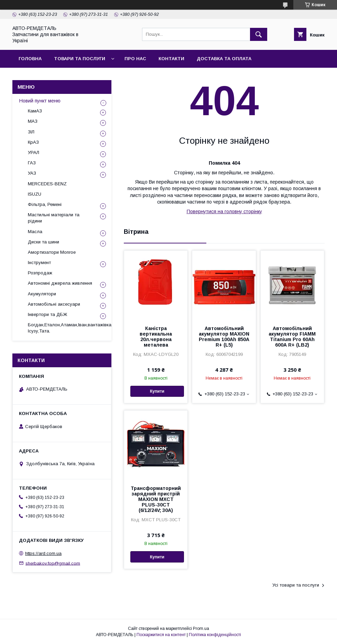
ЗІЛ (31, 132)
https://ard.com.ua (43, 553)
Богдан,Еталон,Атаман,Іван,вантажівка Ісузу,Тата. (70, 328)
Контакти (171, 59)
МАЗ (33, 121)
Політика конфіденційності (215, 635)
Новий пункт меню (40, 101)
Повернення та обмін (48, 77)
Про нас (135, 59)
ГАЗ (32, 163)
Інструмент (39, 263)
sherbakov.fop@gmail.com (53, 563)
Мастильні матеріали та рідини (54, 218)
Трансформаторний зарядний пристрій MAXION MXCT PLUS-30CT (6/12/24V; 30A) (156, 499)
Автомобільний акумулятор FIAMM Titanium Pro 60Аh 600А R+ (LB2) (292, 337)
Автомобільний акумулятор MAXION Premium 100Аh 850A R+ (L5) (224, 337)
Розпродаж (40, 273)
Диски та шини (44, 242)
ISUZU (35, 194)
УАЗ (32, 173)
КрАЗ (33, 142)
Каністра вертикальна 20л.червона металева (156, 337)
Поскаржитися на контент (161, 635)
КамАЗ (35, 111)
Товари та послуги (80, 59)
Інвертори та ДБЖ (47, 314)
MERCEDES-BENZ (47, 184)
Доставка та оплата (224, 59)
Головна (30, 59)
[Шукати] (259, 34)
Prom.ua (201, 629)
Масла (35, 232)
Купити (157, 391)
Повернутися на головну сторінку (224, 211)
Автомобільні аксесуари (54, 304)
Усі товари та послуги (296, 585)
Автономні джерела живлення (60, 283)
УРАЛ (34, 152)
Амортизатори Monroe (52, 252)
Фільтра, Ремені (45, 204)
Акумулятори (42, 294)
